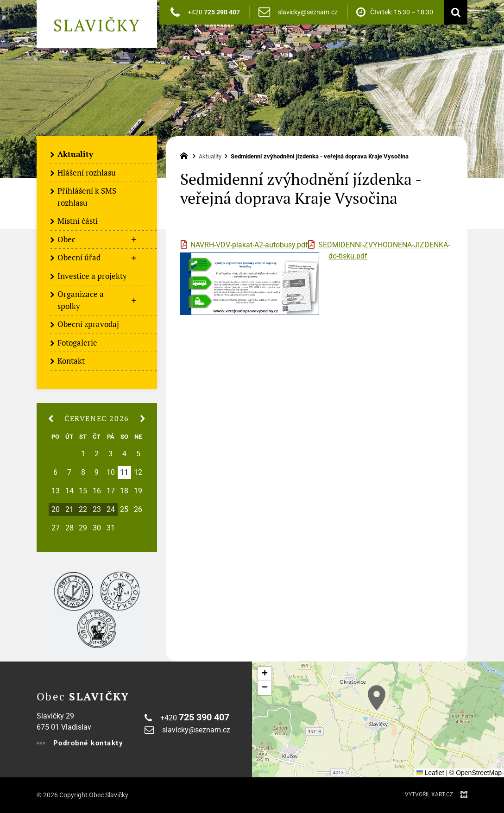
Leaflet (430, 773)
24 (111, 510)
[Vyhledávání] (454, 12)
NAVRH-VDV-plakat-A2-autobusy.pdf (249, 245)
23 (97, 510)
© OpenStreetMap (476, 773)
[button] (377, 698)
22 (83, 510)
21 (69, 510)
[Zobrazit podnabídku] (134, 240)
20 (56, 510)
